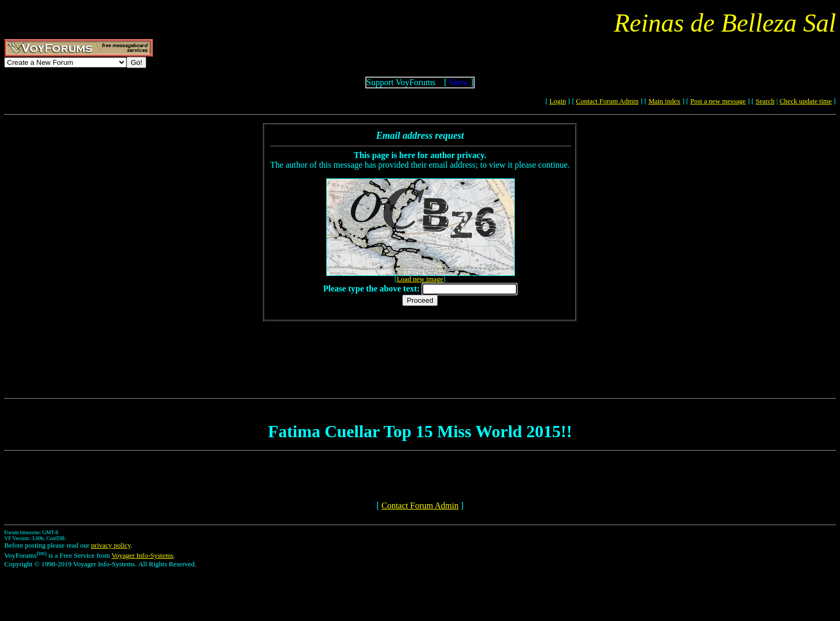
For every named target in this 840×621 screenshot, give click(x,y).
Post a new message (718, 101)
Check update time (805, 101)
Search (765, 101)
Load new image (420, 279)
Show (459, 82)
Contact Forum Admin (607, 101)
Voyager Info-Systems (142, 555)
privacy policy (111, 545)
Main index (664, 101)
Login (558, 101)
